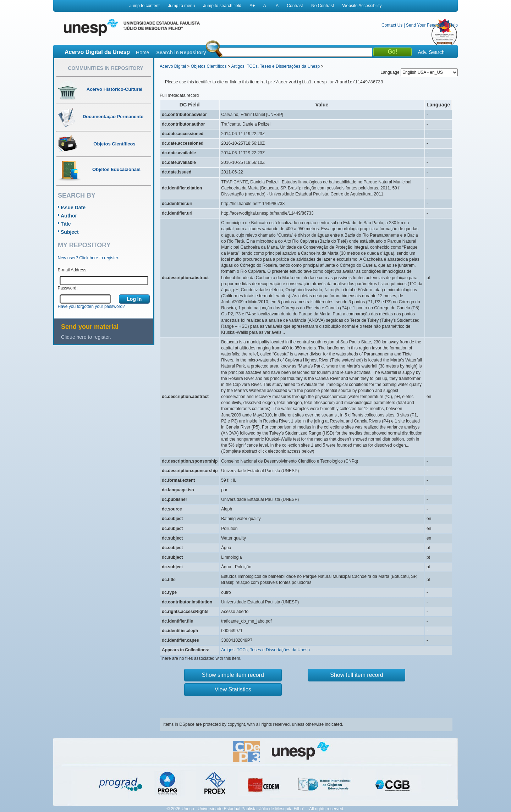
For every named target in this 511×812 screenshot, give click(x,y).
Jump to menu (181, 6)
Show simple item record (233, 675)
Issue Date (73, 208)
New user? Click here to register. (89, 258)
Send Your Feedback (426, 25)
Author (69, 216)
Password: (68, 288)
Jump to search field (222, 6)
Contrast (295, 6)
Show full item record (356, 675)
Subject (70, 232)
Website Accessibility (362, 6)
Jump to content (144, 6)
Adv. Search (431, 52)
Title (66, 224)
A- (265, 6)
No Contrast (323, 6)
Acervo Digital (173, 66)
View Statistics (233, 689)
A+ (252, 6)
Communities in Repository (105, 68)
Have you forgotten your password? (91, 306)
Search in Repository (181, 53)
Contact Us (392, 25)
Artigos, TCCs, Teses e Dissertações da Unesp (275, 66)
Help (453, 25)
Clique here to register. (86, 337)
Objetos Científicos (209, 66)
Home (142, 53)
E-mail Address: (73, 270)
